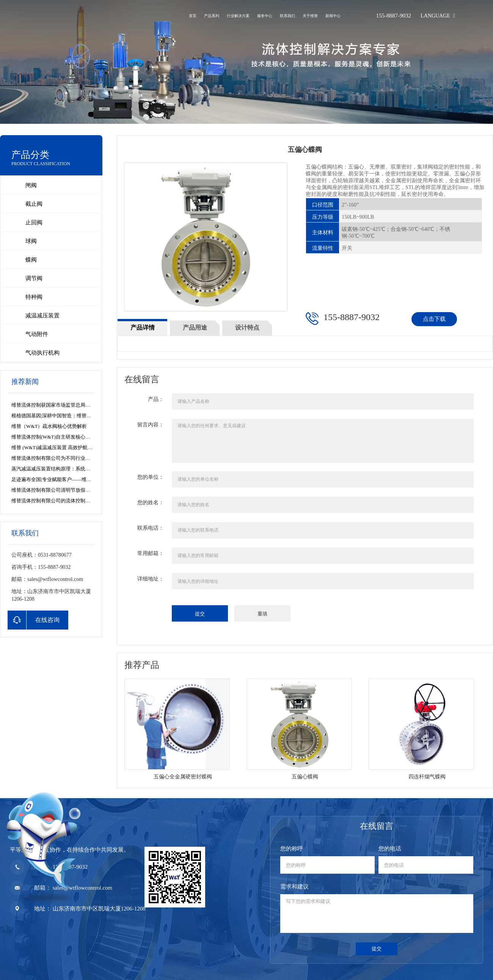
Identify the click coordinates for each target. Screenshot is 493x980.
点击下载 (434, 319)
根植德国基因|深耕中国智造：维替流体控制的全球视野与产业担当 (83, 416)
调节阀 (34, 278)
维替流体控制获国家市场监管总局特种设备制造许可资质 (73, 405)
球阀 (31, 241)
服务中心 (265, 16)
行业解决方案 (238, 16)
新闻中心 (333, 16)
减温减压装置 (42, 316)
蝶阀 (31, 260)
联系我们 (287, 16)
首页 (193, 16)
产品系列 (212, 16)
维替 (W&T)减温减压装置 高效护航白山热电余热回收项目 (74, 447)
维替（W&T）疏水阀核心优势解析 (49, 426)
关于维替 (310, 16)
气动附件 (37, 334)
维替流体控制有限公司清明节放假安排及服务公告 (66, 490)
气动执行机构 (42, 353)
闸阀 (31, 185)
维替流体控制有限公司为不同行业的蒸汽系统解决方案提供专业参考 (85, 458)
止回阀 (34, 223)
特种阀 (34, 297)
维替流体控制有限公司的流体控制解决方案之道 (63, 501)
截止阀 (34, 204)
